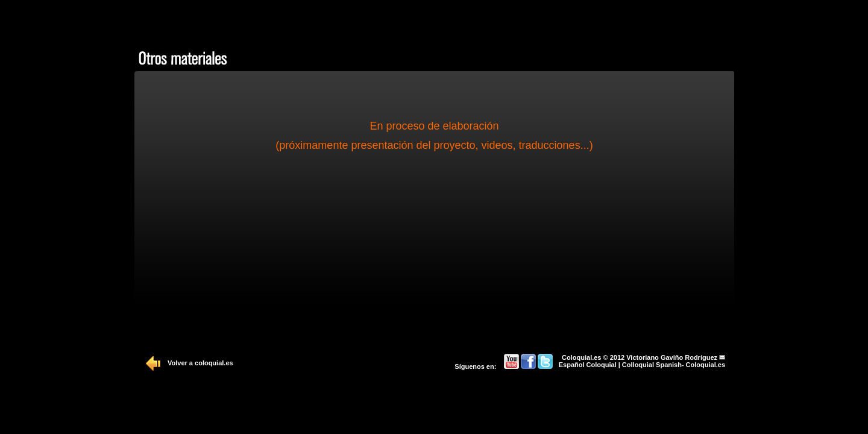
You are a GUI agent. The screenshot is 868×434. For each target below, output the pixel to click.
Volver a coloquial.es (200, 363)
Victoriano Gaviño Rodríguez (672, 357)
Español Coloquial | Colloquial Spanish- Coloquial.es (642, 365)
